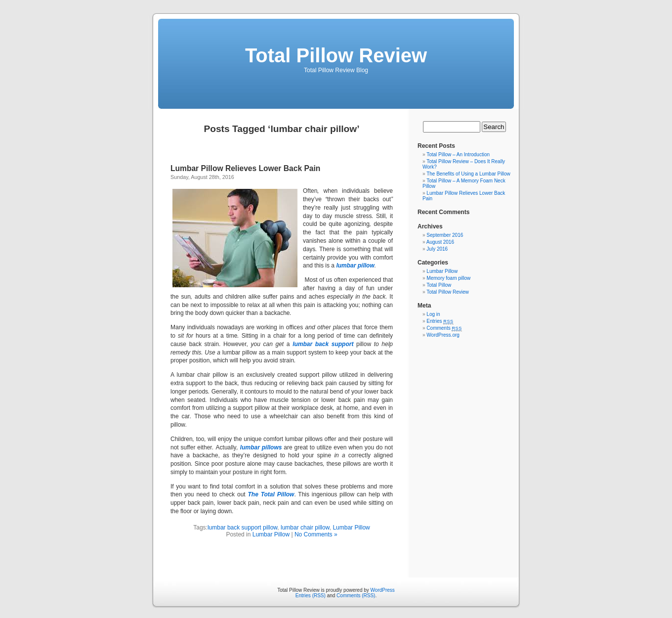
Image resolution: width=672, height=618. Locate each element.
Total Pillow (439, 285)
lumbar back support (323, 344)
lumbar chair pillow (305, 528)
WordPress (383, 590)
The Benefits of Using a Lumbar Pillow (468, 174)
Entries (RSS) (311, 596)
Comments (444, 328)
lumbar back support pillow (242, 528)
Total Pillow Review (336, 55)
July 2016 (437, 249)
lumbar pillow (355, 265)
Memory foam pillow (448, 278)
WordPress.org (443, 335)
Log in (433, 314)
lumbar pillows (261, 447)
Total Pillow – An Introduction (458, 154)
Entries (440, 321)
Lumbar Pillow (351, 528)
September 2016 (445, 235)
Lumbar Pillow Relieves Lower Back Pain (245, 168)
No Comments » (316, 534)
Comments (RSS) (356, 596)
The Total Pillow (271, 494)
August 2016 (440, 242)
